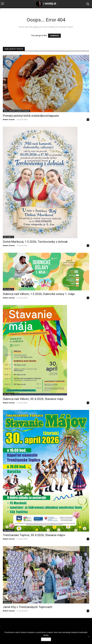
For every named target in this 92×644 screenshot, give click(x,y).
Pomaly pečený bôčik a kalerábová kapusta (31, 116)
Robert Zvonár (9, 119)
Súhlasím (46, 639)
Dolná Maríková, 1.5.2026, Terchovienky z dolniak (35, 242)
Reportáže (7, 602)
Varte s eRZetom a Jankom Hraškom (17, 111)
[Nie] (88, 637)
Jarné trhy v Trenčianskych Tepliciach (28, 607)
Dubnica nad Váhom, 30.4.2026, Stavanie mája (33, 399)
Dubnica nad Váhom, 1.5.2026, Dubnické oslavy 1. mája (39, 294)
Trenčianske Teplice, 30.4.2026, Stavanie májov (34, 535)
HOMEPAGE (54, 36)
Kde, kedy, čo (8, 237)
